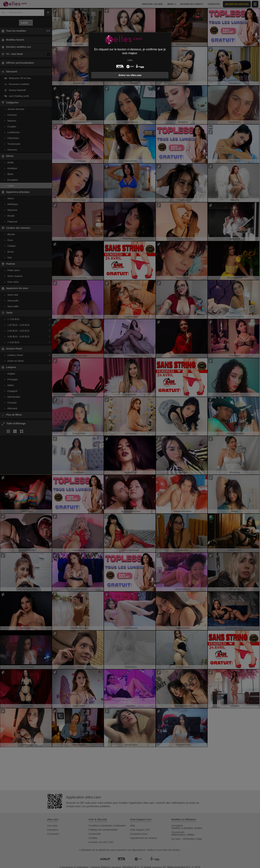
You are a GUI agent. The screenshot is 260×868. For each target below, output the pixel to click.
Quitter (130, 60)
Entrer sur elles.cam (130, 75)
